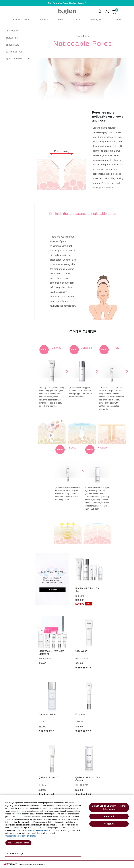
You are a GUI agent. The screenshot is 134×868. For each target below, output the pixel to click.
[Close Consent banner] (130, 799)
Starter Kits (12, 38)
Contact (117, 20)
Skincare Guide (21, 20)
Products (43, 20)
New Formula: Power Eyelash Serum (67, 3)
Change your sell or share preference (21, 836)
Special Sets (12, 45)
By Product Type (14, 52)
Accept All (109, 824)
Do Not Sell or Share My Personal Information (34, 830)
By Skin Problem (14, 59)
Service (77, 20)
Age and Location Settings (18, 843)
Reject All (109, 816)
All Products (12, 31)
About (60, 20)
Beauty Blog (97, 20)
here (17, 814)
